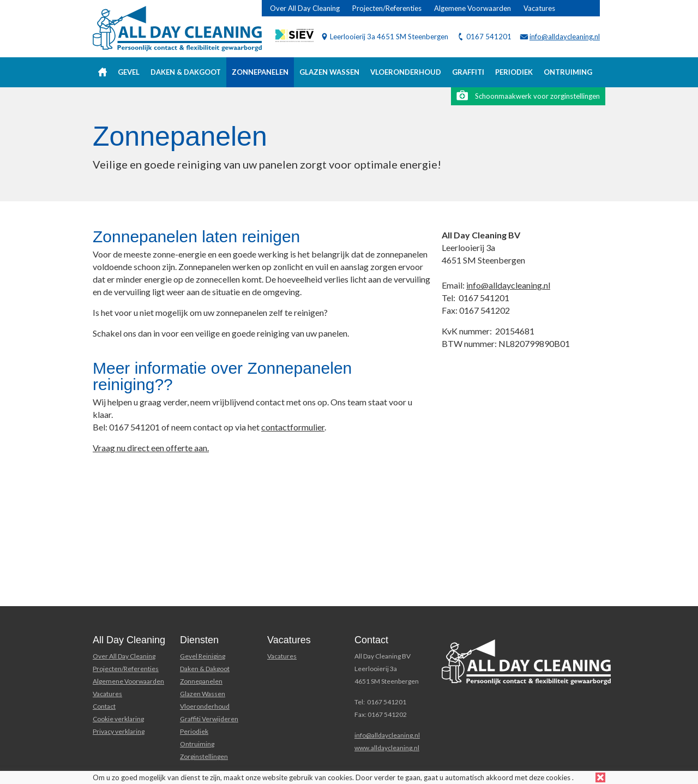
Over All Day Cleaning (305, 8)
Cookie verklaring (118, 719)
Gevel (129, 72)
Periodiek (514, 72)
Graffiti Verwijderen (209, 719)
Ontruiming (568, 72)
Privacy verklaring (119, 731)
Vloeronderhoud (406, 72)
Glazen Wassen (203, 694)
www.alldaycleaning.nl (387, 748)
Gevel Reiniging (203, 656)
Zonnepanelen (260, 72)
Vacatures (539, 8)
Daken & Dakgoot (186, 72)
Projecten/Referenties (387, 8)
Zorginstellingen (204, 756)
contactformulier (293, 427)
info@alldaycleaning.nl (565, 37)
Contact (104, 706)
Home (103, 72)
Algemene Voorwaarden (473, 8)
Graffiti (468, 72)
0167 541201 (489, 37)
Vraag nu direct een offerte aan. (151, 448)
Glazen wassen (329, 72)
